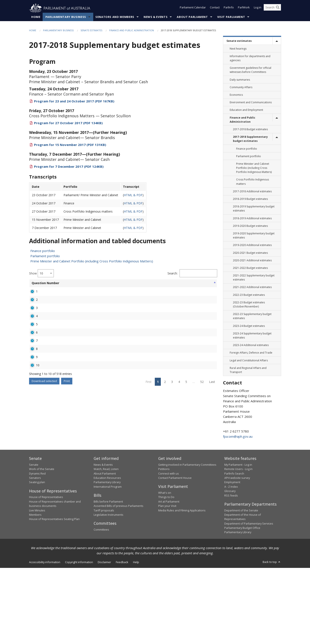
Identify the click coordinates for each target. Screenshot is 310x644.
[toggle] (277, 41)
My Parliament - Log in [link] (238, 541)
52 (202, 513)
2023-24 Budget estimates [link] (249, 326)
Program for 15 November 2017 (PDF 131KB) (70, 145)
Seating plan (37, 558)
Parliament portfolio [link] (249, 156)
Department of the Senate (241, 586)
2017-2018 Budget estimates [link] (250, 129)
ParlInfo (229, 8)
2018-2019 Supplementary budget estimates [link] (254, 209)
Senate (34, 541)
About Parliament (192, 17)
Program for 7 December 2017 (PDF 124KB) (69, 167)
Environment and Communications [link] (251, 103)
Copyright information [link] (79, 638)
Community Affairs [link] (241, 87)
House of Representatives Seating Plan (54, 595)
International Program (108, 563)
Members (35, 591)
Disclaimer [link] (104, 638)
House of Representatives (46, 573)
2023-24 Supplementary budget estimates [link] (252, 335)
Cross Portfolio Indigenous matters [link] (253, 182)
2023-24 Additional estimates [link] (251, 345)
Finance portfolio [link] (247, 149)
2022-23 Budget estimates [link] (249, 295)
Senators (35, 554)
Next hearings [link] (238, 49)
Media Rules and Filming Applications (182, 586)
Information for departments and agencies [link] (250, 58)
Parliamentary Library (107, 558)
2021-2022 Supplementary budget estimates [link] (254, 278)
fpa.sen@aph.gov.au (238, 437)
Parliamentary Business (66, 17)
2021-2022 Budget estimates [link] (250, 268)
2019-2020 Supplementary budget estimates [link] (254, 236)
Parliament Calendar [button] (193, 8)
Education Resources (107, 554)
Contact (215, 8)
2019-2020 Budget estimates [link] (250, 226)
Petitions (164, 545)
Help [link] (136, 638)
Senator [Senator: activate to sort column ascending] (60, 283)
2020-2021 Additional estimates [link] (252, 260)
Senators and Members (115, 17)
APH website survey (237, 554)
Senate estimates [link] (239, 41)
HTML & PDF (133, 195)
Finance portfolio (43, 251)
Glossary (230, 567)
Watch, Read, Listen (106, 545)
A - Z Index (231, 563)
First (149, 513)
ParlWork (244, 8)
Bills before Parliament (108, 578)
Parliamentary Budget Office (242, 604)
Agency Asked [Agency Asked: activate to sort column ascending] (128, 285)
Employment (232, 558)
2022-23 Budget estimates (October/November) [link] (249, 305)
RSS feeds (231, 572)
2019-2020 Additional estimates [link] (252, 245)
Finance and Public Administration (132, 31)
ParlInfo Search (234, 550)
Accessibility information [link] (45, 638)
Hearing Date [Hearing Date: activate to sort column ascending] (169, 285)
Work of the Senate (42, 545)
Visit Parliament (231, 17)
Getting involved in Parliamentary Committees (187, 541)
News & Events (156, 17)
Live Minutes (37, 586)
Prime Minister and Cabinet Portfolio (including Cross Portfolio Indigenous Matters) (92, 261)
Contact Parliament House (175, 554)
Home (36, 17)
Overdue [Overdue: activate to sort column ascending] (190, 283)
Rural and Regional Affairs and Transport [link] (248, 370)
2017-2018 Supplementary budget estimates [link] (250, 139)
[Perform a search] (278, 8)
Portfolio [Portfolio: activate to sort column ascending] (80, 283)
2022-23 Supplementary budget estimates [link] (252, 316)
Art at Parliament (169, 578)
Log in (258, 8)
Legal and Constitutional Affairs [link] (249, 360)
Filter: (194, 273)
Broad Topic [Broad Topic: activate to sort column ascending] (104, 283)
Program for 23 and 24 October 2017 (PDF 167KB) (74, 101)
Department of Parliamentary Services (249, 600)
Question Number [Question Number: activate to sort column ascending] (39, 285)
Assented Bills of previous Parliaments (119, 582)
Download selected (44, 512)
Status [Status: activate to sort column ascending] (149, 283)
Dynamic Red (37, 550)
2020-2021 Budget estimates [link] (250, 253)
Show (41, 273)
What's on (165, 569)
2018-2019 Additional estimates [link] (252, 218)
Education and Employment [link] (246, 110)
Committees (101, 606)
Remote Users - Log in (238, 545)
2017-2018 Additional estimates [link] (252, 192)
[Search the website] (272, 8)
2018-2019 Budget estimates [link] (250, 199)
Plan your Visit (167, 582)
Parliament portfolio (45, 256)
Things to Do (166, 573)
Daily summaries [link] (240, 80)
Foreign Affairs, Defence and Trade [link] (251, 353)
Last (212, 513)
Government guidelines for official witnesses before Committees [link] (250, 70)
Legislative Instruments (108, 591)
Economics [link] (236, 95)
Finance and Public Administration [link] (243, 120)
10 (38, 484)
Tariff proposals (104, 586)
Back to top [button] (272, 638)
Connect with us (169, 550)
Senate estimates (91, 31)
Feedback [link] (122, 638)
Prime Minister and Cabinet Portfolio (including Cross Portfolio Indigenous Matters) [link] (254, 168)
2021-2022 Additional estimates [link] (252, 287)
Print (67, 512)
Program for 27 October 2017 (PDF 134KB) (68, 123)
